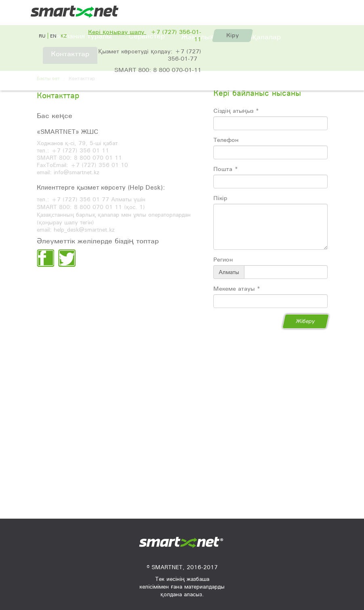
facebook (45, 258)
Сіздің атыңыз (236, 111)
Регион (223, 260)
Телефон (226, 140)
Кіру (232, 35)
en (53, 36)
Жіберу (306, 321)
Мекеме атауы (237, 289)
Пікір (220, 198)
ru (42, 36)
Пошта (226, 169)
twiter (67, 258)
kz (64, 36)
